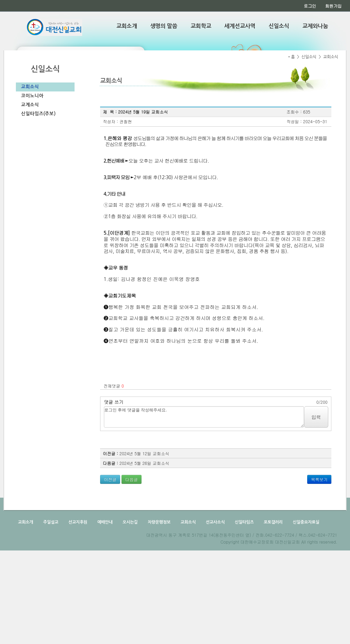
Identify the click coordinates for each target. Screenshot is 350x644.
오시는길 (130, 522)
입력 (316, 417)
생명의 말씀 (164, 26)
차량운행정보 (159, 522)
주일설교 (50, 522)
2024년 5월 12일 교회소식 (144, 453)
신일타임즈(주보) (38, 114)
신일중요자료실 (305, 522)
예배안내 (104, 522)
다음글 (132, 479)
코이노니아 (32, 96)
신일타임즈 (244, 522)
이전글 (110, 479)
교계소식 (30, 105)
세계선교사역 (240, 26)
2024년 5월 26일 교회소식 (144, 463)
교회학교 (201, 26)
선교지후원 (77, 522)
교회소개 (127, 26)
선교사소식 (215, 522)
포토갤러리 (273, 522)
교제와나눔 (315, 26)
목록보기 (319, 479)
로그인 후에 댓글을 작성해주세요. (204, 417)
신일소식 (279, 26)
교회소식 (30, 87)
